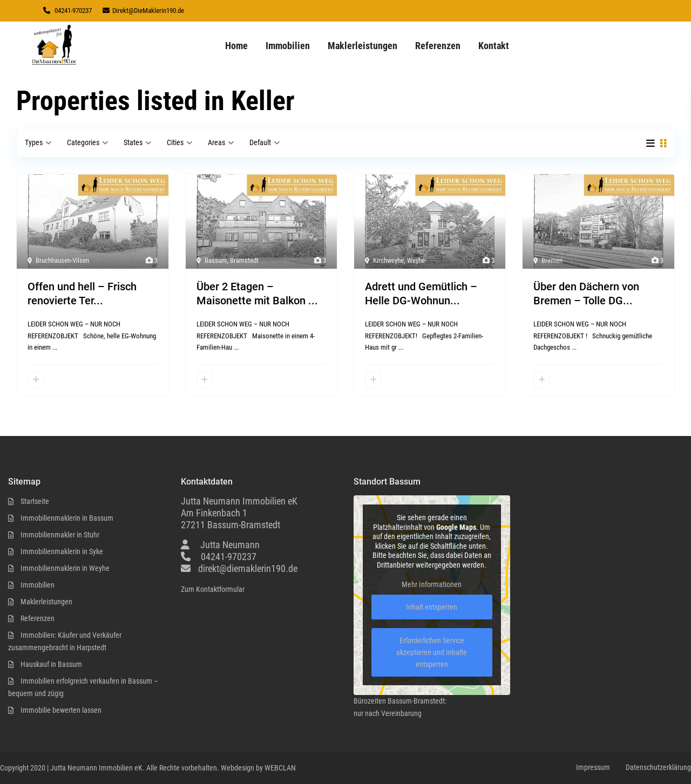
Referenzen (438, 46)
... (55, 347)
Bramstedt (244, 260)
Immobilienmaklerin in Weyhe (65, 568)
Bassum (216, 260)
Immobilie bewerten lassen (61, 710)
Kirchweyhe (388, 260)
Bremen (552, 260)
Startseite (35, 501)
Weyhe (416, 260)
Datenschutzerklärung (658, 767)
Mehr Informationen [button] (432, 585)
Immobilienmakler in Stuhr (60, 535)
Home (236, 46)
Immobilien (288, 46)
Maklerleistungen (363, 46)
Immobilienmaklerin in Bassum (67, 518)
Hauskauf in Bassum (51, 664)
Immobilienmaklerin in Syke (62, 551)
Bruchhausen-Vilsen (62, 260)
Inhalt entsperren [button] (432, 608)
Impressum (593, 767)
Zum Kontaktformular (213, 589)
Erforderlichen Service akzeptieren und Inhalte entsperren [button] (432, 653)
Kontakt (494, 46)
